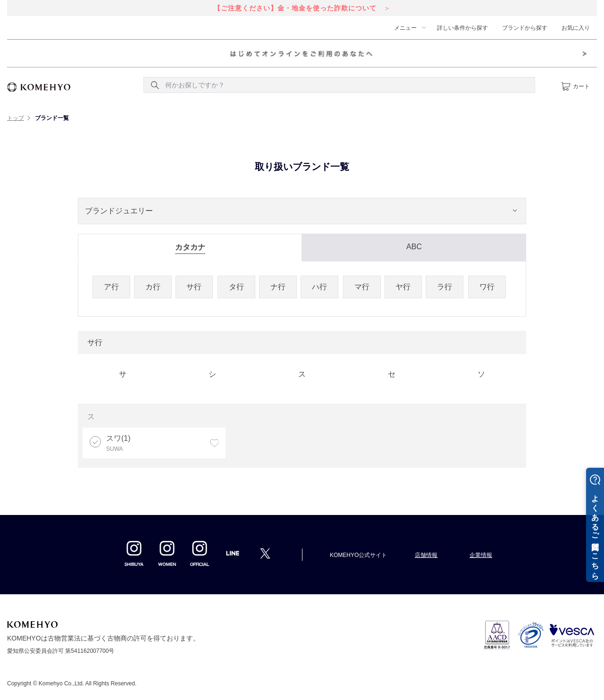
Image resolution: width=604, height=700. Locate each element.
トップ (16, 118)
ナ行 (278, 287)
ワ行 (487, 287)
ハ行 (319, 287)
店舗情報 (426, 555)
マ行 (362, 287)
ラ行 (445, 287)
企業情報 (481, 555)
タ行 (236, 287)
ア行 (111, 287)
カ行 (153, 287)
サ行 (194, 287)
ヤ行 (403, 287)
